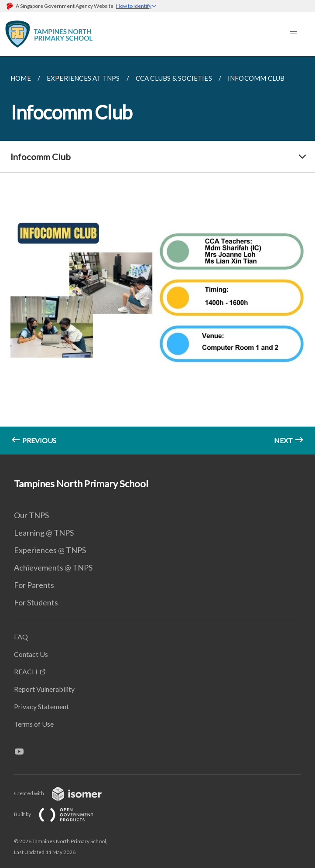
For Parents (34, 585)
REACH (26, 672)
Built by (61, 814)
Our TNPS (31, 515)
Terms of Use (34, 724)
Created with (65, 793)
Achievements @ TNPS (53, 567)
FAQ (21, 637)
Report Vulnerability (44, 689)
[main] (157, 255)
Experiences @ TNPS (50, 550)
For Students (36, 602)
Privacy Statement (41, 706)
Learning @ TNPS (44, 533)
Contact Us (31, 654)
